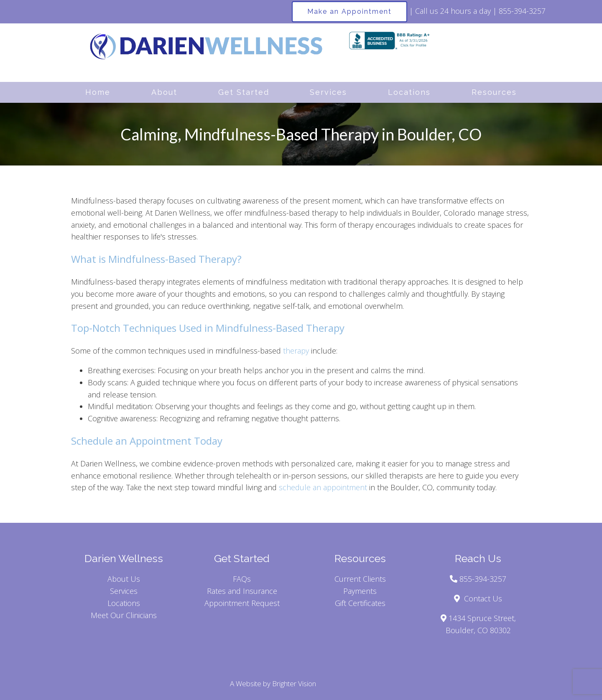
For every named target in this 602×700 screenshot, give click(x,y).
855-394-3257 (522, 11)
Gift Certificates (360, 603)
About (164, 92)
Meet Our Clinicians (124, 615)
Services (328, 92)
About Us (124, 579)
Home (98, 92)
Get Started (244, 92)
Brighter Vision (294, 683)
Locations (409, 92)
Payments (360, 591)
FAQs (242, 579)
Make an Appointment (349, 11)
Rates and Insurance (242, 591)
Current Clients (360, 579)
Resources (494, 92)
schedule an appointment (323, 487)
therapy (296, 351)
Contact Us (483, 598)
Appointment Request (242, 603)
